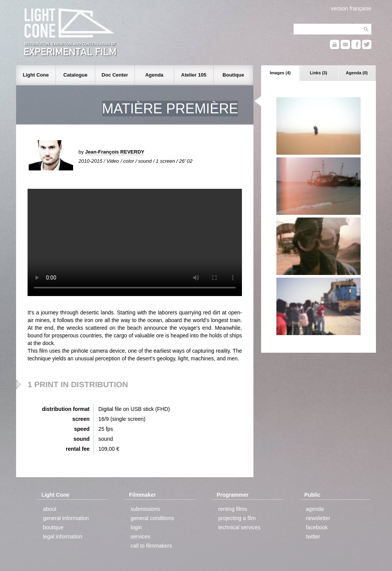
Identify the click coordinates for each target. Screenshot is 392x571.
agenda (315, 509)
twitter (313, 537)
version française (351, 8)
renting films (233, 509)
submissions (145, 509)
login (136, 527)
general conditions (152, 518)
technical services (239, 527)
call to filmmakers (151, 546)
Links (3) (318, 73)
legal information (63, 537)
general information (66, 518)
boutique (53, 527)
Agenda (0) (357, 73)
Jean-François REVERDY (115, 152)
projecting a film (237, 518)
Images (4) (280, 73)
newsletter (318, 518)
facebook (317, 527)
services (140, 537)
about (50, 509)
